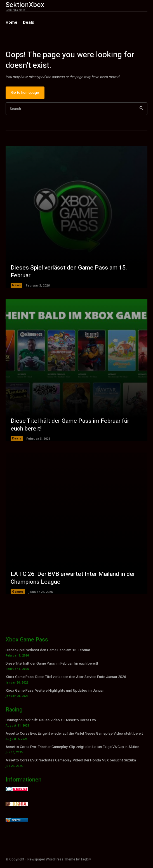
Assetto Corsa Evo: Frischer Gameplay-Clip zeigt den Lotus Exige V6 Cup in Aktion (72, 747)
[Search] (141, 109)
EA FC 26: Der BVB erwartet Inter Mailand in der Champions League (73, 578)
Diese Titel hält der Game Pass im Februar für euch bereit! (70, 425)
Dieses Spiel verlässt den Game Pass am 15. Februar (69, 271)
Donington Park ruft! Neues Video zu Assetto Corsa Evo (51, 720)
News (16, 285)
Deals (17, 438)
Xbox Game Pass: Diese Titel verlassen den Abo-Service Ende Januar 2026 (66, 677)
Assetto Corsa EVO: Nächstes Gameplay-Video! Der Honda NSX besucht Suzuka (71, 760)
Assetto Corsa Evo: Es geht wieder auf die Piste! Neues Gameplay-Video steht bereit (74, 733)
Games (18, 591)
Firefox (16, 820)
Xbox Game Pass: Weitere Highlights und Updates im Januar (55, 690)
